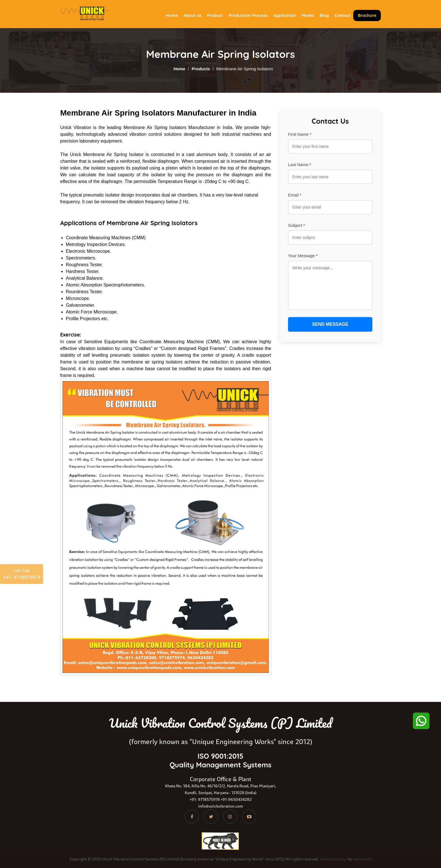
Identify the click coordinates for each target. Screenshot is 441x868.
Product (215, 15)
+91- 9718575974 (205, 799)
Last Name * (300, 165)
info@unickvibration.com (221, 806)
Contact (342, 15)
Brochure (367, 15)
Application (285, 15)
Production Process (248, 15)
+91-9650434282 (236, 799)
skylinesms (362, 859)
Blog (324, 15)
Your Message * (303, 256)
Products (201, 69)
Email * (295, 195)
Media (308, 15)
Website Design (334, 859)
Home (172, 15)
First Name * (300, 134)
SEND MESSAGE (330, 324)
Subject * (296, 225)
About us (192, 15)
